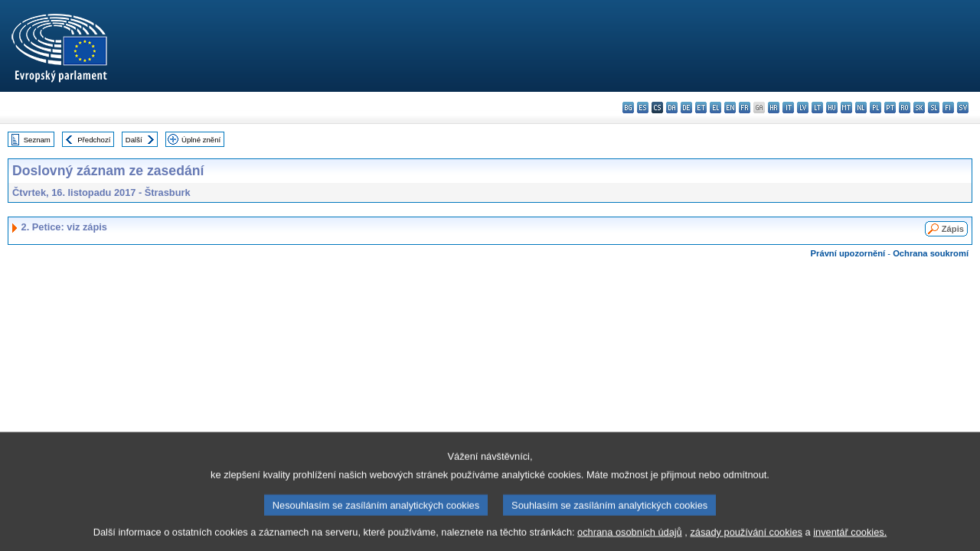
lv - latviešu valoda (803, 108)
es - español (643, 108)
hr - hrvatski (774, 108)
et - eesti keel (701, 108)
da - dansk (672, 108)
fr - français (745, 108)
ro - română (905, 108)
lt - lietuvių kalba (817, 108)
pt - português (890, 108)
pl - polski (875, 108)
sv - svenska (963, 108)
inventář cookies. (850, 540)
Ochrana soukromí (931, 253)
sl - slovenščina (934, 108)
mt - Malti (846, 108)
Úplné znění (201, 140)
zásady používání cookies (746, 540)
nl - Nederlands (861, 108)
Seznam (37, 140)
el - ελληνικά (715, 108)
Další (134, 140)
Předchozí (94, 140)
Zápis (953, 229)
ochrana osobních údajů (630, 540)
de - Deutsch (686, 108)
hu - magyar (832, 108)
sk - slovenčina (919, 108)
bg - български (628, 108)
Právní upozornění (848, 253)
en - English (730, 108)
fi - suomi (948, 108)
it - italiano (788, 108)
